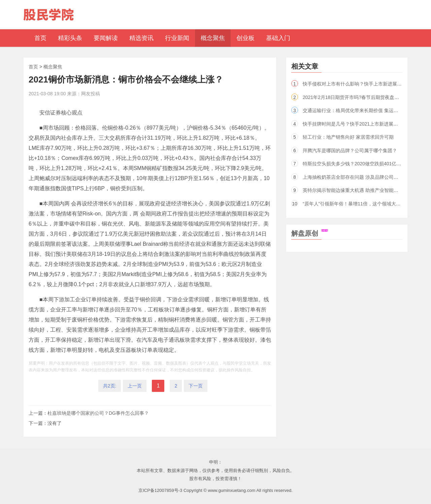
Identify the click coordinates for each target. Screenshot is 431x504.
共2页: (110, 386)
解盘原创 (309, 233)
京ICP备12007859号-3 (160, 490)
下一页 (196, 386)
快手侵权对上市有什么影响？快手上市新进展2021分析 (360, 84)
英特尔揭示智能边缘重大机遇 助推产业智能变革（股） (360, 190)
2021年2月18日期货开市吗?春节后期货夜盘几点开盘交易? (364, 97)
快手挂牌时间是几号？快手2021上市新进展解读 (353, 124)
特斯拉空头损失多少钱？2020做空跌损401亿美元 (354, 164)
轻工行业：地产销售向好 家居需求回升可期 (348, 137)
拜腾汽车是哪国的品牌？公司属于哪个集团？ (350, 150)
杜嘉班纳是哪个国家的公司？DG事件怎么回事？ (98, 413)
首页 (33, 67)
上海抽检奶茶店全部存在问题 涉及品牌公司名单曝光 (358, 177)
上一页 (135, 386)
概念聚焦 (53, 67)
